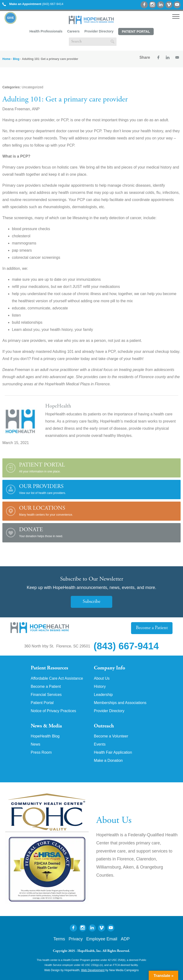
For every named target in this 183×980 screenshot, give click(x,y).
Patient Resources (49, 668)
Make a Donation (108, 761)
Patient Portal (136, 32)
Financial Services (46, 695)
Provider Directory (99, 31)
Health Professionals (46, 31)
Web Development (93, 970)
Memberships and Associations (120, 703)
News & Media (46, 726)
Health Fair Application (113, 752)
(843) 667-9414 (33, 4)
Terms (59, 939)
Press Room (41, 752)
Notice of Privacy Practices (53, 711)
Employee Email (102, 939)
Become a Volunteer (111, 736)
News (36, 744)
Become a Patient (152, 628)
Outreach (104, 726)
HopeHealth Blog (45, 736)
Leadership (103, 695)
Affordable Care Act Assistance (57, 678)
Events (100, 744)
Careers (73, 31)
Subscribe (91, 602)
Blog (16, 59)
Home (6, 59)
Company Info (109, 668)
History (100, 687)
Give (11, 18)
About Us (102, 678)
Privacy (76, 939)
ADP (125, 939)
